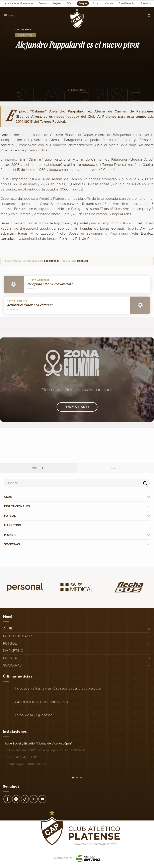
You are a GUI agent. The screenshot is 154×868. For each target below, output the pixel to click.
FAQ (69, 3)
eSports (109, 3)
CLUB (8, 497)
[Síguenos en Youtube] (42, 799)
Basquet (83, 3)
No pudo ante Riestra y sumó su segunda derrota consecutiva (58, 689)
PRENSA (10, 535)
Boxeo (96, 3)
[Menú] (9, 16)
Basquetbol (26, 35)
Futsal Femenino (127, 3)
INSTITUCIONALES (17, 506)
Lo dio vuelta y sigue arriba (34, 715)
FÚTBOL (10, 516)
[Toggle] (148, 497)
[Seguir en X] (33, 799)
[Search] (149, 16)
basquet (83, 261)
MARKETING (13, 525)
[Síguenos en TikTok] (25, 799)
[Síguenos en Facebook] (7, 799)
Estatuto (43, 3)
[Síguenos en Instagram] (16, 799)
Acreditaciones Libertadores (19, 3)
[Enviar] (145, 483)
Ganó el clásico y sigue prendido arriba (42, 702)
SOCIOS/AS (12, 544)
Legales (57, 3)
